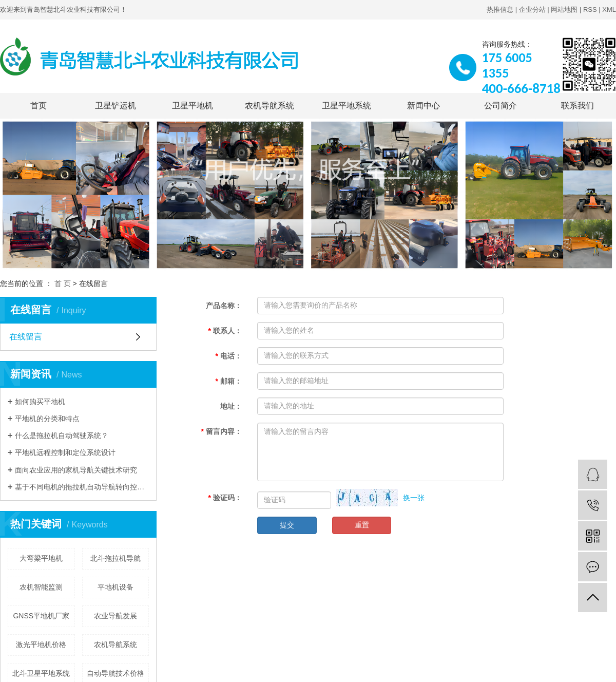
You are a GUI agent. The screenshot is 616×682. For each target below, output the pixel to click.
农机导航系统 (269, 106)
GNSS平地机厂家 (41, 616)
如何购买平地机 (40, 402)
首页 (38, 106)
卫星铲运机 (115, 106)
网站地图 (564, 10)
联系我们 (577, 106)
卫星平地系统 (346, 106)
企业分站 (532, 10)
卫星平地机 (192, 106)
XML (609, 10)
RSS (590, 10)
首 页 (63, 283)
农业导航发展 (115, 616)
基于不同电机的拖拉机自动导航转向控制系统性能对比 (82, 487)
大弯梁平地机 (41, 558)
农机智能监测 (41, 587)
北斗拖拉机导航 (115, 558)
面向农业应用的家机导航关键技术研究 (76, 470)
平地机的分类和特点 (47, 419)
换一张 (414, 498)
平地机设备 (115, 587)
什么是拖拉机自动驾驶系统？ (62, 435)
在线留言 (26, 337)
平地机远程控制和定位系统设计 (65, 452)
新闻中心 (423, 106)
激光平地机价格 (41, 645)
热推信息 (500, 10)
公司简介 (500, 106)
